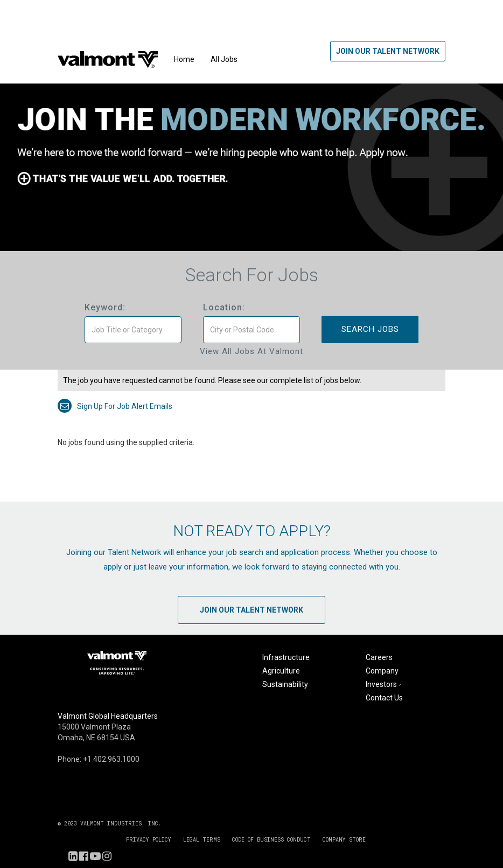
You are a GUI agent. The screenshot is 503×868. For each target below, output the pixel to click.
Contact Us (384, 698)
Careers (379, 657)
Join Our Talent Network (388, 51)
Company (382, 671)
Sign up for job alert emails (115, 406)
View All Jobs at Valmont (251, 351)
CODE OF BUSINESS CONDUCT (271, 840)
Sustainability (285, 684)
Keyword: (105, 307)
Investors (385, 684)
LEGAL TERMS (202, 840)
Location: (224, 307)
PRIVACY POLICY (149, 840)
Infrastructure (286, 657)
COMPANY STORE (344, 840)
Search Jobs (370, 329)
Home (184, 59)
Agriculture (281, 671)
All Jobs (224, 59)
